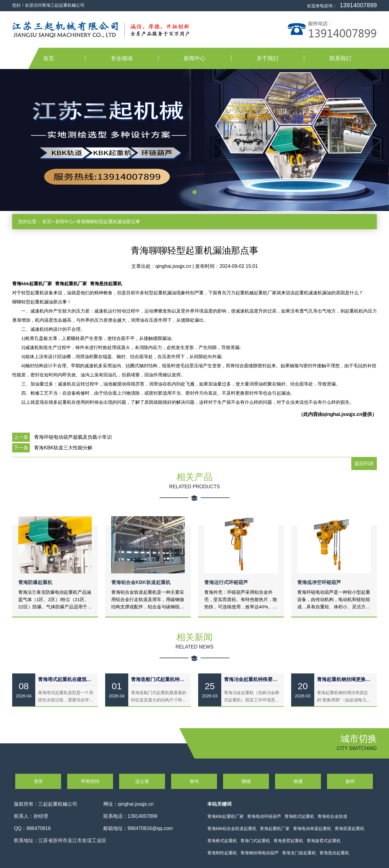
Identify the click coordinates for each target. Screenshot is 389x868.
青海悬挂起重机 (106, 284)
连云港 (142, 781)
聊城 (246, 781)
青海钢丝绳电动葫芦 (260, 853)
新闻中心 (194, 58)
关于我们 (267, 58)
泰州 (194, 781)
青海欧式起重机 (299, 816)
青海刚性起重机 (222, 853)
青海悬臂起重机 (288, 841)
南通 (298, 781)
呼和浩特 (90, 781)
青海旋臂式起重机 (324, 841)
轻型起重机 (156, 293)
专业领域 (122, 58)
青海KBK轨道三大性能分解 (63, 448)
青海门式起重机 (255, 841)
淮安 (38, 781)
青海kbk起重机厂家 (32, 284)
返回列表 (364, 463)
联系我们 (340, 58)
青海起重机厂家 (71, 284)
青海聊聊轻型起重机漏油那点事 (108, 221)
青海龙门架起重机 (299, 853)
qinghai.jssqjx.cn (174, 266)
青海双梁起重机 (349, 828)
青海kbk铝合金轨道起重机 (232, 828)
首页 (49, 58)
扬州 (350, 781)
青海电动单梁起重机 (312, 828)
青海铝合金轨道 (332, 816)
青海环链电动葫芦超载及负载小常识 (73, 437)
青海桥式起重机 (222, 841)
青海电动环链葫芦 (264, 816)
